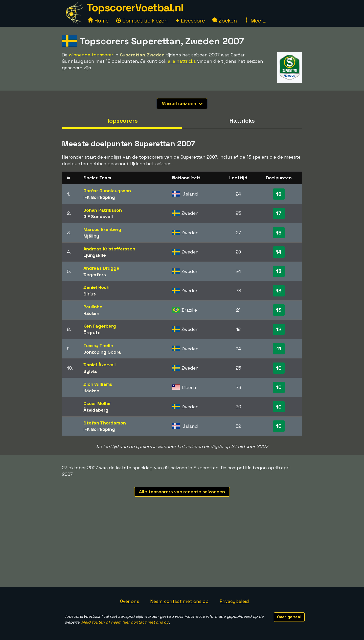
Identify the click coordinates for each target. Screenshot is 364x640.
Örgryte (92, 333)
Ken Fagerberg (100, 326)
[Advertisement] (182, 549)
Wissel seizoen (182, 103)
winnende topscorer (91, 55)
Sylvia (90, 371)
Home (98, 21)
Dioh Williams (98, 384)
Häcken (91, 313)
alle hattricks (182, 61)
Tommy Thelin (98, 345)
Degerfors (95, 275)
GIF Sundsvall (98, 216)
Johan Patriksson (103, 210)
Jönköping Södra (102, 352)
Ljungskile (95, 255)
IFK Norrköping (99, 197)
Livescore (190, 21)
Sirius (90, 294)
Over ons (130, 601)
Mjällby (91, 236)
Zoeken (225, 21)
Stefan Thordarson (105, 423)
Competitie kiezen (142, 21)
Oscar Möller (97, 403)
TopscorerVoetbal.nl (135, 8)
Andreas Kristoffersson (109, 249)
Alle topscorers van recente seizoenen (182, 492)
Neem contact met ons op (179, 601)
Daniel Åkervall (100, 365)
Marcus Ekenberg (103, 229)
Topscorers (122, 121)
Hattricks (242, 121)
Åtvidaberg (96, 410)
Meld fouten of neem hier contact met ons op (125, 622)
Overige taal (289, 617)
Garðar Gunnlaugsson (107, 191)
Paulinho (93, 307)
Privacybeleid (234, 601)
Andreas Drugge (101, 268)
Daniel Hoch (96, 287)
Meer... (255, 21)
